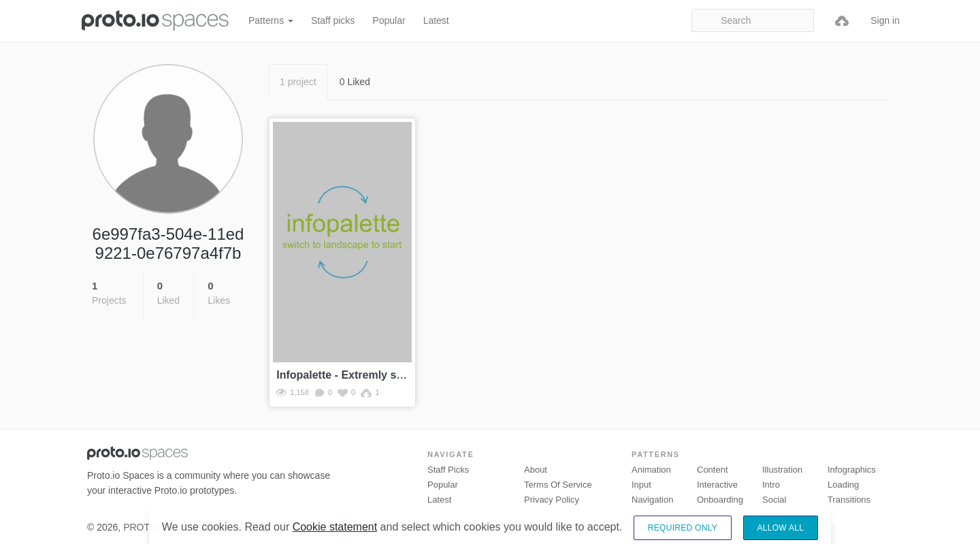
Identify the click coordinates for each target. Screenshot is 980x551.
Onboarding (720, 500)
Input (641, 485)
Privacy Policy (552, 500)
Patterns (271, 20)
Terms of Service (558, 485)
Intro (771, 485)
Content (713, 470)
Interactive (717, 485)
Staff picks (333, 20)
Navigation (652, 500)
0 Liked (355, 82)
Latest (436, 20)
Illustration (782, 470)
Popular (389, 20)
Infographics (852, 470)
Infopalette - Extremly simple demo (366, 375)
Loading (843, 485)
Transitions (849, 500)
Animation (651, 470)
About (536, 470)
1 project (298, 82)
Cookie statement (335, 538)
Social (774, 500)
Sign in (885, 20)
